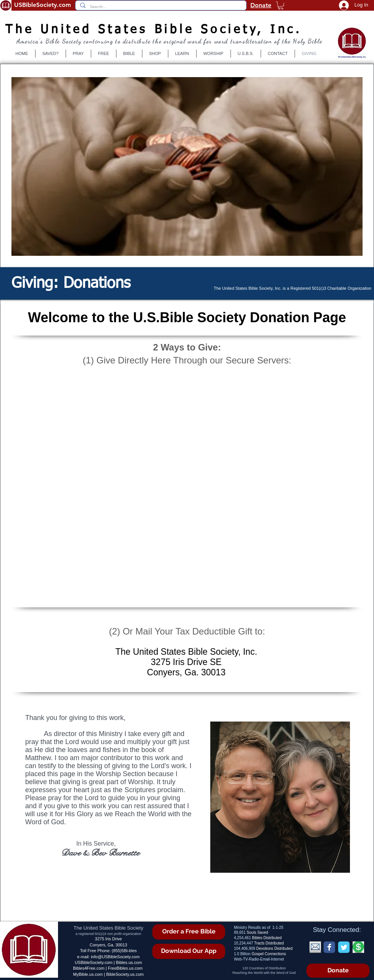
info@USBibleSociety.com (115, 957)
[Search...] (160, 7)
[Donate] (338, 971)
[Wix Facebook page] (329, 947)
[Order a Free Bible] (189, 932)
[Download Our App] (189, 951)
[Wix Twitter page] (344, 947)
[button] (281, 6)
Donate (261, 5)
